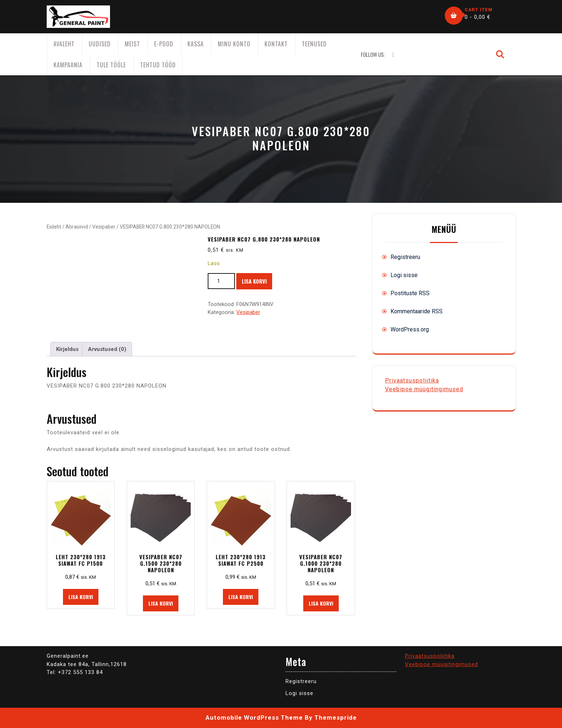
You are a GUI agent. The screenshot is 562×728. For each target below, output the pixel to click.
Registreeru (405, 257)
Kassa (196, 44)
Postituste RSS (410, 293)
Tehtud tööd (158, 65)
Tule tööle (111, 65)
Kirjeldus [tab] (67, 349)
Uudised (100, 44)
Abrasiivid (77, 227)
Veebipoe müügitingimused (424, 389)
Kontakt (276, 44)
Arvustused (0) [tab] (107, 349)
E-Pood (164, 44)
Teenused (314, 44)
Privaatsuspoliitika (412, 380)
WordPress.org (410, 329)
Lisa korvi (254, 281)
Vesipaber (104, 227)
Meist (132, 44)
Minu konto (234, 44)
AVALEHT (64, 44)
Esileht (54, 227)
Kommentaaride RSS (417, 311)
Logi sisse (404, 275)
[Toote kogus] (221, 281)
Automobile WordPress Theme (254, 717)
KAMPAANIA (68, 65)
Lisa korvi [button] (81, 597)
